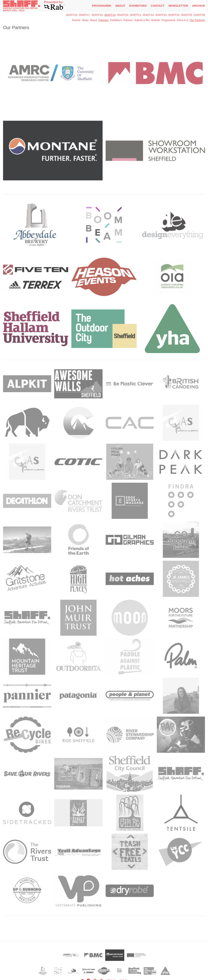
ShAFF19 (110, 15)
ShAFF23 (161, 15)
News (85, 20)
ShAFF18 (97, 15)
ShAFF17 (84, 15)
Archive (198, 6)
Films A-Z (183, 20)
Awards (155, 20)
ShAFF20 (123, 15)
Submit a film (142, 20)
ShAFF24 (174, 15)
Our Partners (197, 20)
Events (76, 20)
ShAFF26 (199, 15)
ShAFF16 (71, 15)
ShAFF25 (187, 15)
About (120, 6)
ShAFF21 (135, 15)
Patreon (128, 20)
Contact (158, 6)
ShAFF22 (148, 15)
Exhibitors (138, 6)
